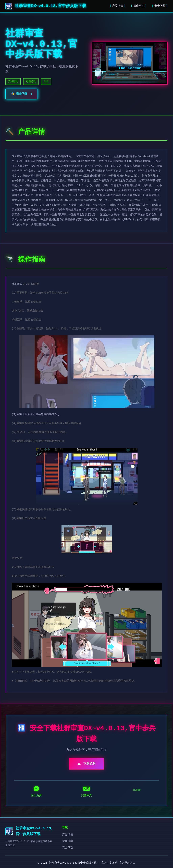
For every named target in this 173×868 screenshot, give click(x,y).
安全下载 (160, 6)
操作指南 (139, 6)
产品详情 (118, 6)
